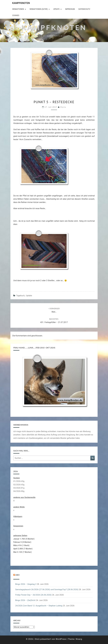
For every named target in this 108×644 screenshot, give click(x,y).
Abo (18, 575)
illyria (63, 107)
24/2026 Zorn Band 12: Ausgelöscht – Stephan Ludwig (39, 606)
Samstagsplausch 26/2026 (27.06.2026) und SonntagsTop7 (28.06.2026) (47, 590)
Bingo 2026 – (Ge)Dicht (25, 600)
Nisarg (79, 639)
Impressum (70, 9)
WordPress (61, 639)
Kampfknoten (21, 3)
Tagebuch (20, 296)
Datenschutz (84, 9)
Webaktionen (18, 9)
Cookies (16, 15)
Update (56, 9)
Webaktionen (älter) (39, 9)
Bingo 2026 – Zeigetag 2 (26, 584)
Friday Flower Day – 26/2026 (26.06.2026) (33, 595)
